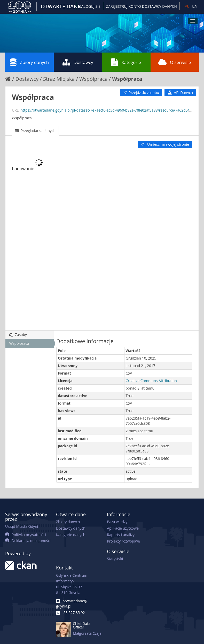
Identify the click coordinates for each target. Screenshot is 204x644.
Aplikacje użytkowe (123, 528)
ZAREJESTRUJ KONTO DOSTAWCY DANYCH (142, 6)
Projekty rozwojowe (123, 541)
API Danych (180, 93)
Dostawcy (78, 62)
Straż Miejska (59, 79)
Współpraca (93, 79)
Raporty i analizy (121, 535)
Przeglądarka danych (35, 131)
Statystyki (115, 559)
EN (195, 6)
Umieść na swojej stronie (165, 144)
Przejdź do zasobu (141, 93)
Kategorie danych (71, 535)
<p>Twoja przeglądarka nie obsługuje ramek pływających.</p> (102, 240)
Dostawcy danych (71, 528)
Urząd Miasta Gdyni (22, 526)
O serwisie (175, 62)
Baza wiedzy (117, 522)
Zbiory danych (29, 62)
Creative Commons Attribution (151, 381)
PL (187, 6)
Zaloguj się (90, 6)
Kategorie (126, 62)
